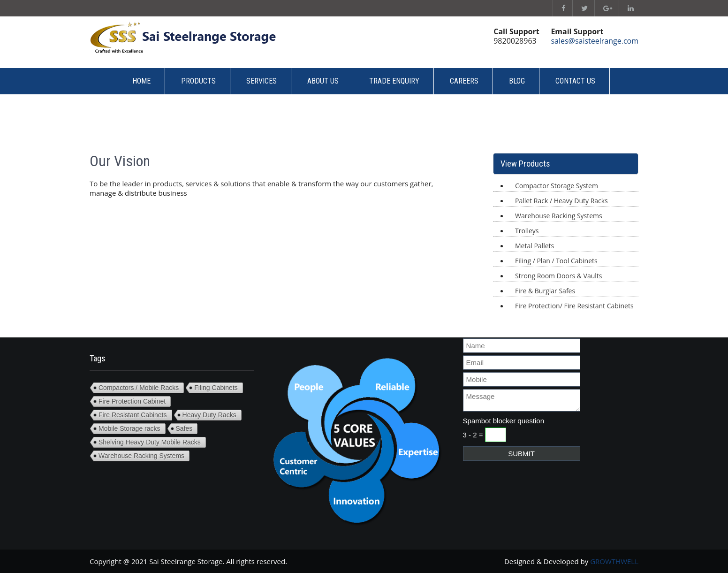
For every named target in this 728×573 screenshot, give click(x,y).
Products (198, 81)
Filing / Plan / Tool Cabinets (556, 261)
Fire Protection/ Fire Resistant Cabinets (574, 306)
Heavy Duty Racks (209, 415)
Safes (184, 428)
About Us (323, 81)
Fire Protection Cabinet (132, 401)
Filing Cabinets (216, 388)
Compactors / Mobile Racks (139, 388)
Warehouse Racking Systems (559, 216)
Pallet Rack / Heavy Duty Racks (561, 201)
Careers (464, 81)
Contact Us (575, 81)
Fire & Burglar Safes (545, 291)
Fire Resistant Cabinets (133, 415)
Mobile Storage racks (129, 428)
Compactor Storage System (557, 186)
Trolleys (527, 231)
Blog (517, 81)
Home (141, 81)
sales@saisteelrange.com (595, 41)
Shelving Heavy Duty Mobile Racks (150, 442)
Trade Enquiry (394, 81)
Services (262, 81)
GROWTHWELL (614, 561)
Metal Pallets (535, 246)
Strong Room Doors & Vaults (559, 276)
